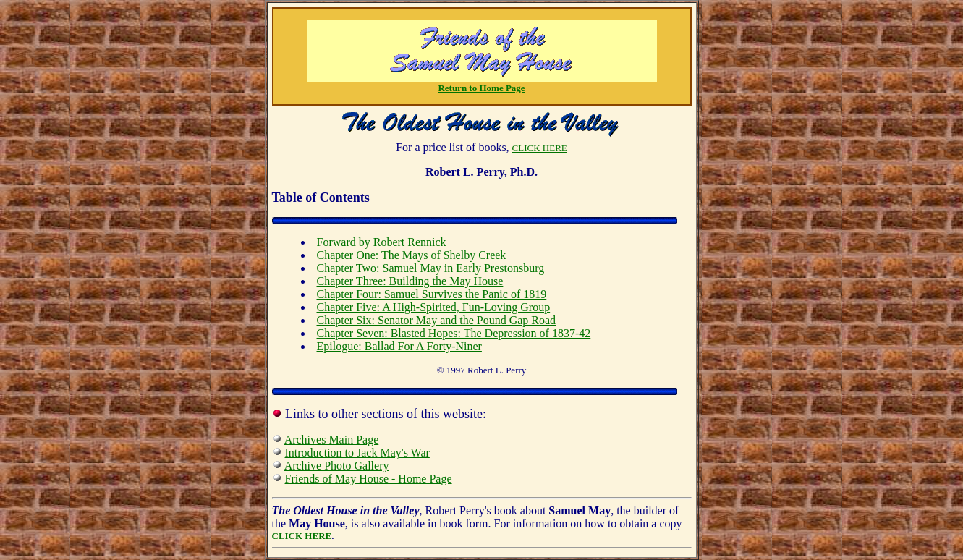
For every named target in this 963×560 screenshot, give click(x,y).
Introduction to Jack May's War (357, 453)
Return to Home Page (481, 88)
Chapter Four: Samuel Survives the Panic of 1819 (432, 294)
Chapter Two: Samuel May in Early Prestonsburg (431, 268)
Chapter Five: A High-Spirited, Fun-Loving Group (434, 307)
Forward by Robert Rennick (382, 242)
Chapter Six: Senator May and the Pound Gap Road (437, 320)
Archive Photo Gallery (337, 466)
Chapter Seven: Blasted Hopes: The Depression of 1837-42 (454, 333)
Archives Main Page (332, 440)
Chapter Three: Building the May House (410, 281)
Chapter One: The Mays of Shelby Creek (412, 255)
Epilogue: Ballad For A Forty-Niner (399, 346)
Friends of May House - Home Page (369, 479)
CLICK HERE (540, 148)
